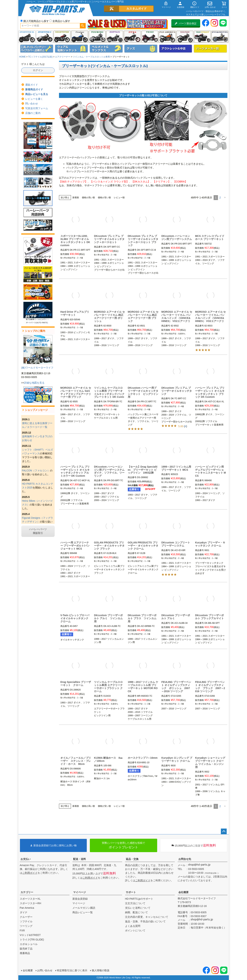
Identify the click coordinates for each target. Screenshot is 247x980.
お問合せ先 (185, 859)
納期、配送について (136, 912)
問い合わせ (32, 104)
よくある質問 (133, 926)
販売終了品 (26, 949)
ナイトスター (62, 37)
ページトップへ (224, 831)
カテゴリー (27, 892)
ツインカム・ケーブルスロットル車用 (91, 57)
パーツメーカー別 (210, 49)
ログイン (38, 70)
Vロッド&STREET (30, 935)
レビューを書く (34, 99)
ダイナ (132, 37)
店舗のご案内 (33, 113)
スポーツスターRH (30, 903)
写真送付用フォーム (37, 108)
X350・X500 (185, 37)
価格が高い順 (88, 198)
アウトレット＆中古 (176, 49)
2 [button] (220, 198)
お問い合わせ (45, 970)
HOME (23, 57)
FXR (22, 930)
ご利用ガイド (30, 873)
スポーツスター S (45, 37)
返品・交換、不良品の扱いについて (145, 921)
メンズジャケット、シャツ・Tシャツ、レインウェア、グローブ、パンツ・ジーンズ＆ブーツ (72, 49)
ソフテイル (115, 37)
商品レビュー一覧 (83, 912)
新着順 (76, 198)
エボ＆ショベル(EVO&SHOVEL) (220, 37)
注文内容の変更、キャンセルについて (147, 917)
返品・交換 (132, 859)
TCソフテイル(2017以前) (40, 57)
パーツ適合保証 (186, 23)
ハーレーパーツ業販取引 (38, 531)
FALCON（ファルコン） (36, 471)
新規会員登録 (80, 899)
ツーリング (97, 37)
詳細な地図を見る (34, 383)
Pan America (167, 37)
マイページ (79, 892)
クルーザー (26, 917)
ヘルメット (106, 49)
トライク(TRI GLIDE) (150, 37)
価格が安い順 (104, 198)
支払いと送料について (138, 908)
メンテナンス (37, 49)
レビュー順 (119, 198)
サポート (131, 892)
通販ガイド (32, 85)
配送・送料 (79, 859)
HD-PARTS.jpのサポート (139, 899)
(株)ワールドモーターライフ (37, 368)
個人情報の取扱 (101, 970)
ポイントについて (135, 930)
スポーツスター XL (27, 37)
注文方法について (135, 903)
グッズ (141, 49)
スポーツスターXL (30, 899)
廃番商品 (25, 953)
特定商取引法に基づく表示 (72, 970)
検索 (83, 26)
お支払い (26, 859)
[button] (225, 198)
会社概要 (183, 892)
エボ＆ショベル (29, 944)
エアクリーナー (63, 57)
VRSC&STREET (202, 37)
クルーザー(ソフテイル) (80, 37)
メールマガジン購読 (84, 908)
